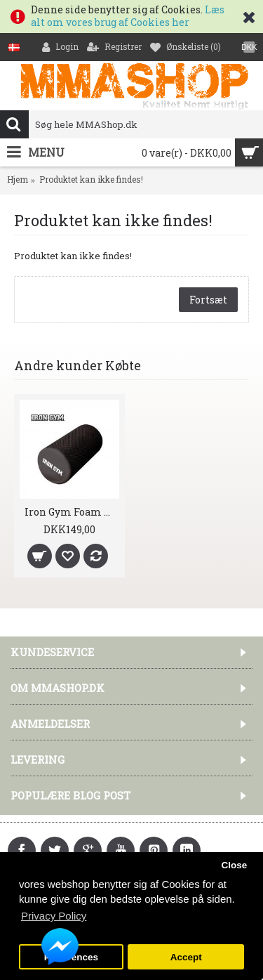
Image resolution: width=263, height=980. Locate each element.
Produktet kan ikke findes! (91, 179)
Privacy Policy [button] (54, 916)
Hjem (18, 179)
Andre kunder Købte (77, 365)
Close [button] (234, 865)
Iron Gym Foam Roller (72, 512)
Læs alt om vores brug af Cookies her (128, 16)
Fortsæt (208, 300)
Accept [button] (186, 957)
